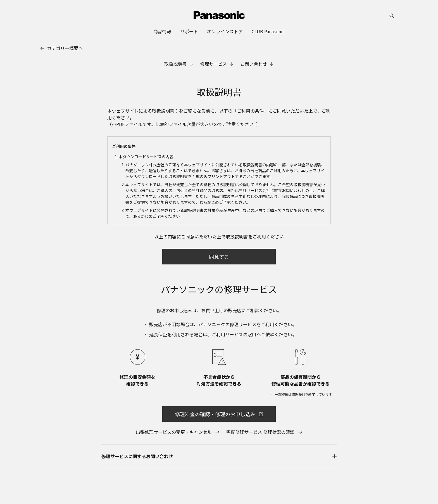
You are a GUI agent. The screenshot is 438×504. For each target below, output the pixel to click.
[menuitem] (162, 31)
